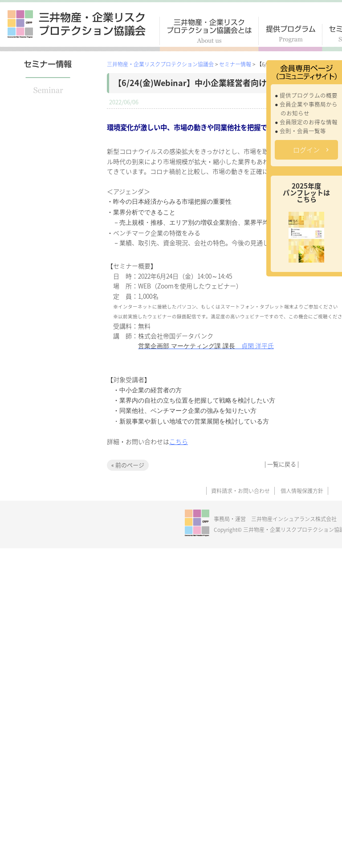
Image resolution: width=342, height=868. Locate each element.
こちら (179, 441)
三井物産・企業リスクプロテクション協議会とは (209, 34)
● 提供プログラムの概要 (306, 95)
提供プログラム (291, 38)
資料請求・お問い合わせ (240, 491)
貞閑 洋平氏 (206, 346)
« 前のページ (128, 465)
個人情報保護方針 (302, 491)
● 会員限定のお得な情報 (306, 122)
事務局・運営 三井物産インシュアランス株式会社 (275, 519)
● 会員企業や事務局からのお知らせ (306, 109)
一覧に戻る (282, 464)
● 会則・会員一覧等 (300, 131)
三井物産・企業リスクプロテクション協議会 (77, 24)
